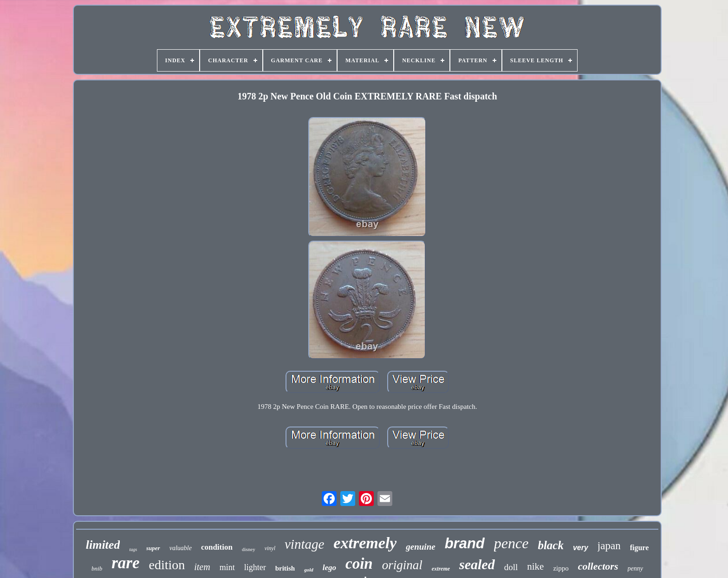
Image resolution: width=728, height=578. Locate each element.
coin (359, 564)
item (202, 567)
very (581, 548)
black (551, 545)
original (402, 565)
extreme (441, 569)
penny (635, 568)
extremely (365, 543)
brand (465, 543)
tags (133, 549)
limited (103, 545)
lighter (255, 567)
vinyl (270, 548)
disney (249, 549)
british (285, 568)
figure (640, 548)
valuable (181, 548)
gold (309, 570)
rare (125, 563)
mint (227, 567)
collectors (598, 566)
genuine (420, 547)
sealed (477, 564)
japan (609, 546)
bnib (97, 568)
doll (511, 567)
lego (329, 568)
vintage (304, 544)
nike (535, 566)
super (153, 548)
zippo (561, 568)
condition (217, 547)
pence (511, 543)
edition (167, 565)
